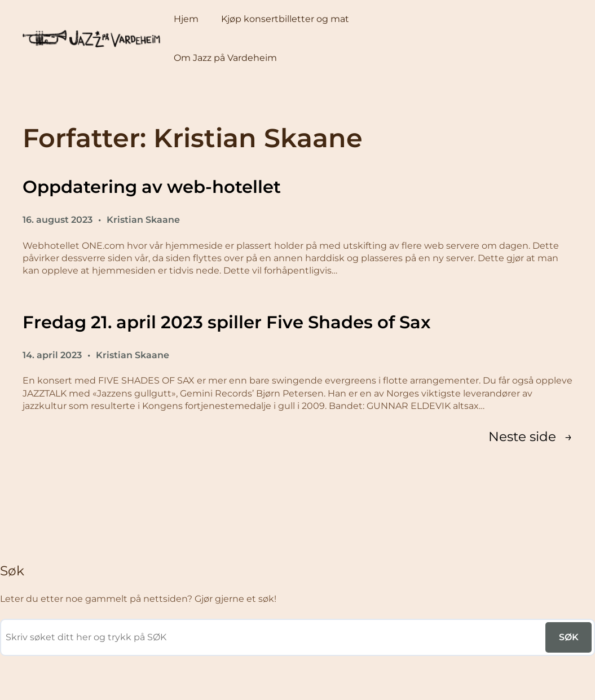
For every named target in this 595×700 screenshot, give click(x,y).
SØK (569, 637)
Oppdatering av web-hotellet (152, 187)
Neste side (530, 437)
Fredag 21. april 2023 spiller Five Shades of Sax (227, 322)
